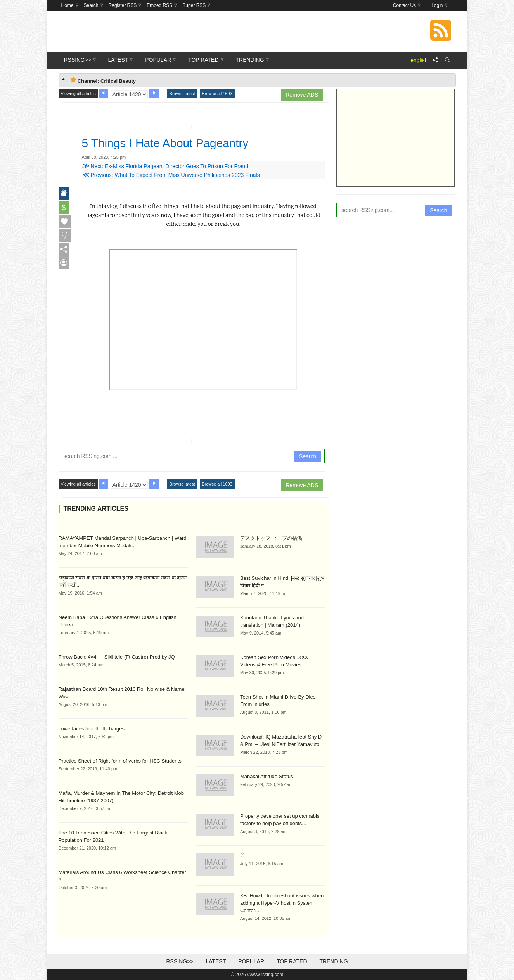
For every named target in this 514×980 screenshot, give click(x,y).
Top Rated (292, 961)
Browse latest (182, 94)
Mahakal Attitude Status (267, 776)
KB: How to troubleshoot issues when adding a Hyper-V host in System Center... (282, 903)
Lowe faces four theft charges (92, 729)
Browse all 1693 (217, 94)
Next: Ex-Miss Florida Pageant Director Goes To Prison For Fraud (165, 166)
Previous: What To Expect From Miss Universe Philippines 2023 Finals (171, 175)
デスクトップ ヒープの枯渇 (271, 538)
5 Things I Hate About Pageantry (171, 143)
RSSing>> (180, 961)
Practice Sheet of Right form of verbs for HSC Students (120, 761)
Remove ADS (302, 95)
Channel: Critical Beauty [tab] (103, 80)
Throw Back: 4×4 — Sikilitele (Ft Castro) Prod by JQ (117, 657)
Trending (333, 961)
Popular (251, 961)
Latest (216, 961)
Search (308, 456)
